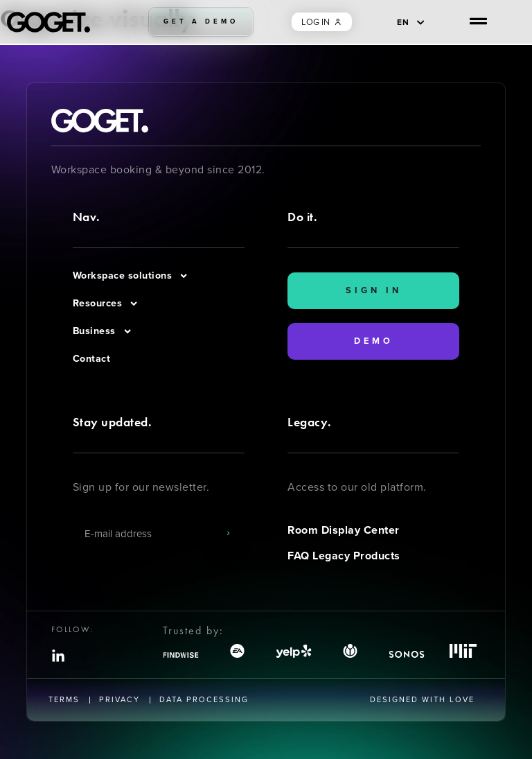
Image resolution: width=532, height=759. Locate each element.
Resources (106, 304)
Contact (92, 359)
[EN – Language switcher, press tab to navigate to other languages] (411, 22)
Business (103, 331)
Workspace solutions (131, 276)
